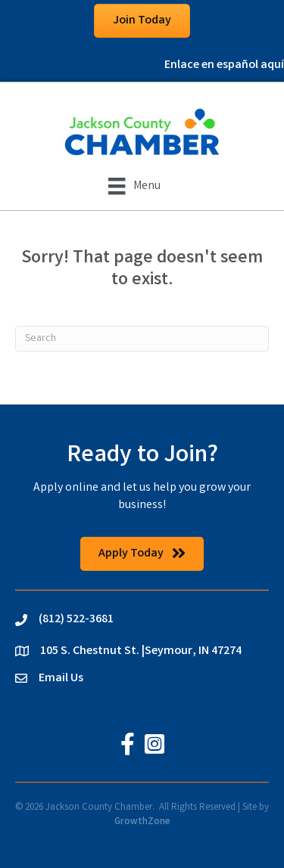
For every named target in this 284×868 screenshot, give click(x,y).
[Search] (142, 339)
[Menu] (134, 186)
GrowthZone (142, 822)
